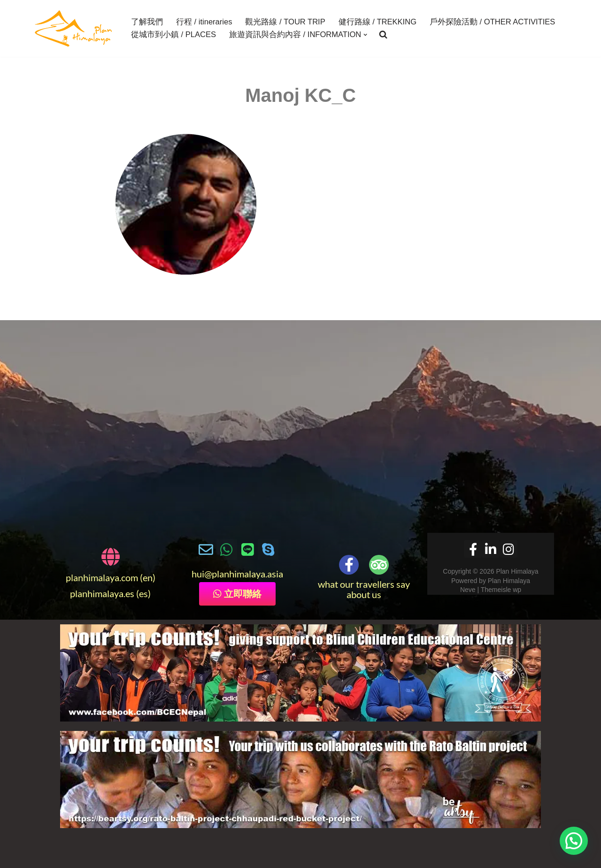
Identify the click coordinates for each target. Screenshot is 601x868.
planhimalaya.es (102, 594)
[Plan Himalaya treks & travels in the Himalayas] (74, 28)
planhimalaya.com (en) (111, 578)
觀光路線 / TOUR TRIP (285, 22)
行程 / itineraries (204, 22)
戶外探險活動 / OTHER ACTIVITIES (492, 22)
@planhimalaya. (236, 574)
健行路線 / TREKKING (377, 22)
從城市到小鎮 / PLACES (173, 35)
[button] (365, 35)
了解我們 (147, 22)
